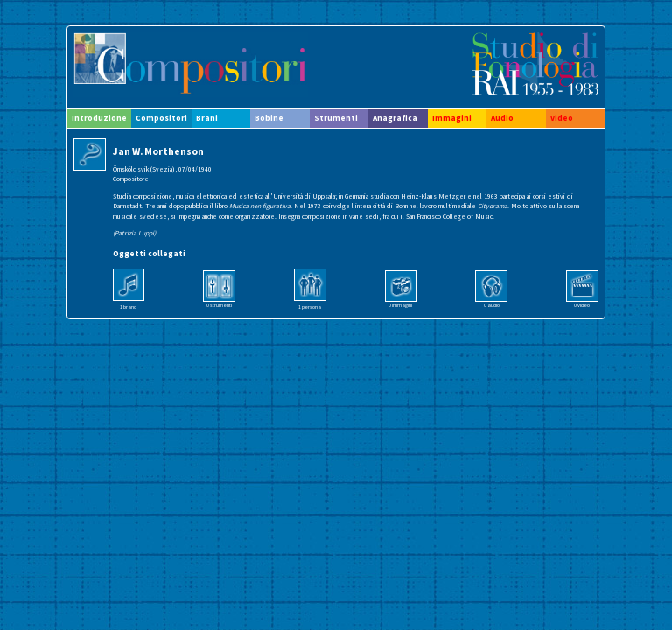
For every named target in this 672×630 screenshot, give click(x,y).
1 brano (128, 307)
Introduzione (99, 118)
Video (562, 118)
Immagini (452, 118)
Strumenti (336, 118)
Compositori (161, 118)
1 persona (310, 307)
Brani (207, 118)
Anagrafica (395, 118)
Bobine (269, 118)
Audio (502, 118)
